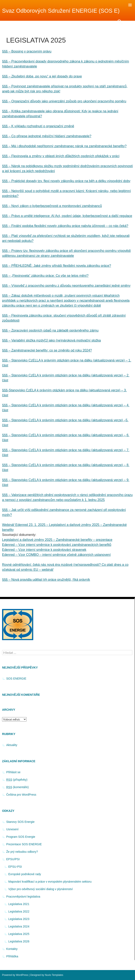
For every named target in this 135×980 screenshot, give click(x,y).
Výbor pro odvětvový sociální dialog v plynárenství (41, 889)
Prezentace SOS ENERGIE (24, 844)
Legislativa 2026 (19, 941)
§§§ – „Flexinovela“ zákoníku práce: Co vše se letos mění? (45, 276)
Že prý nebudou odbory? (22, 852)
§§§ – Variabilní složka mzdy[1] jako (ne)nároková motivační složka (51, 340)
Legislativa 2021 (19, 904)
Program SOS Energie (21, 837)
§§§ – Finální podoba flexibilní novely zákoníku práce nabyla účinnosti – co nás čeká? (65, 226)
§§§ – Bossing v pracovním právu (27, 51)
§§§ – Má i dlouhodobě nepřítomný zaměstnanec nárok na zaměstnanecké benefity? (64, 146)
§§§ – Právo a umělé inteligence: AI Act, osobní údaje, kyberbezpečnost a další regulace (67, 216)
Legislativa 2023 (19, 919)
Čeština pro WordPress (21, 795)
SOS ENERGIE (16, 679)
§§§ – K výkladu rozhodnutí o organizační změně (38, 126)
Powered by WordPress (15, 975)
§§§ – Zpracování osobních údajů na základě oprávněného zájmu (50, 330)
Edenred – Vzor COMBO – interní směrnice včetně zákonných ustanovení (56, 555)
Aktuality (12, 745)
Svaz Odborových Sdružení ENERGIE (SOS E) (61, 11)
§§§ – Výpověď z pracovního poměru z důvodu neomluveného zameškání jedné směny (66, 286)
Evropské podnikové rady (25, 874)
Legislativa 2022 (19, 911)
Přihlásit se (13, 772)
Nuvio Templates (54, 975)
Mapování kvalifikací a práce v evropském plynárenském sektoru (50, 882)
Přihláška (12, 956)
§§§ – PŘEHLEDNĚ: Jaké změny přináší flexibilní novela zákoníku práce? (57, 266)
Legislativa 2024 (19, 926)
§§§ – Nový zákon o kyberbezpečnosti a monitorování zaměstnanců (52, 206)
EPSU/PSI (13, 859)
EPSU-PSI (15, 867)
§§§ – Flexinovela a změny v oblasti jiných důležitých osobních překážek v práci (61, 156)
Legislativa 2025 (19, 934)
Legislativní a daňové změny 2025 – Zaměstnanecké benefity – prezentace (57, 540)
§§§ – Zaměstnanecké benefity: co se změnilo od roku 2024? (47, 350)
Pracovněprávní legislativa (23, 897)
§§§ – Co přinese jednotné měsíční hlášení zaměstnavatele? (47, 136)
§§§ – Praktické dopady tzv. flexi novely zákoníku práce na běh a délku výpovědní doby (66, 181)
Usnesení (12, 829)
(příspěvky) (17, 780)
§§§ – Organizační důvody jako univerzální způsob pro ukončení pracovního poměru (64, 101)
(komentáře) (17, 787)
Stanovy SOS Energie (20, 822)
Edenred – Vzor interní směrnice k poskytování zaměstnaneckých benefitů (57, 545)
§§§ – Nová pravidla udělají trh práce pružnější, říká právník (46, 580)
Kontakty (12, 949)
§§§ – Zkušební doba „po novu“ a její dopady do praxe (42, 76)
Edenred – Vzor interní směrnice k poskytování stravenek (44, 550)
